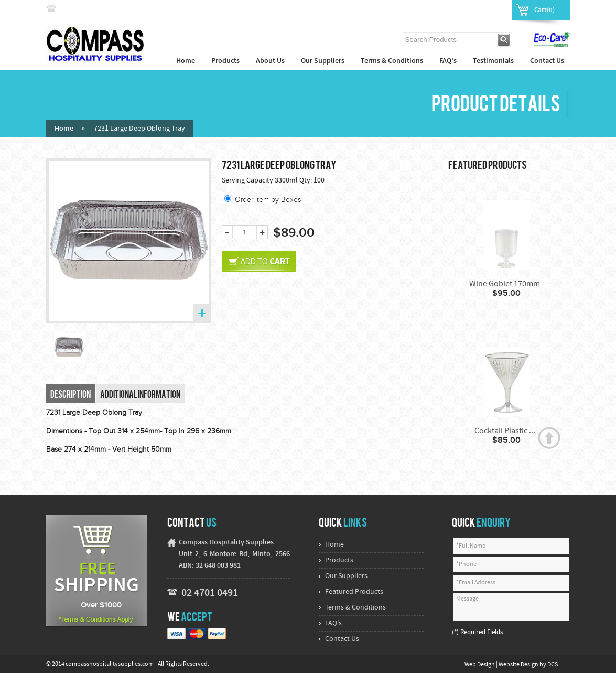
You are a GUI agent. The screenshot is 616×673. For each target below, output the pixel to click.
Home (186, 61)
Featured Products (354, 592)
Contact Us (547, 61)
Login (461, 9)
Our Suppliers (323, 61)
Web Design (480, 665)
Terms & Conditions (392, 61)
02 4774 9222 (81, 9)
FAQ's (448, 61)
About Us (270, 61)
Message (511, 607)
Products (225, 61)
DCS (553, 665)
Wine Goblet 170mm (505, 284)
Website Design (519, 665)
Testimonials (493, 61)
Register (492, 9)
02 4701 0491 (210, 593)
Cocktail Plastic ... (505, 431)
